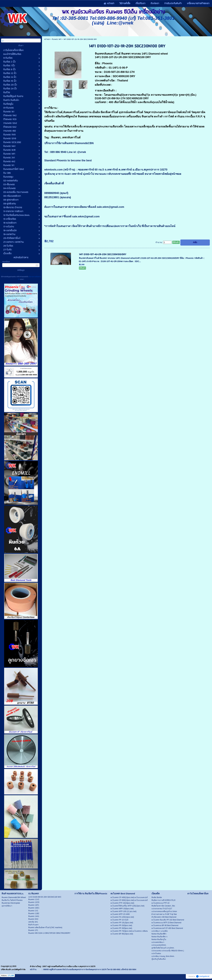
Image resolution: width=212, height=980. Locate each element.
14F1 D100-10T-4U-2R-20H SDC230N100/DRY (103, 254)
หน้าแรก (47, 39)
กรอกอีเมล (6, 262)
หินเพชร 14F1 (57, 39)
